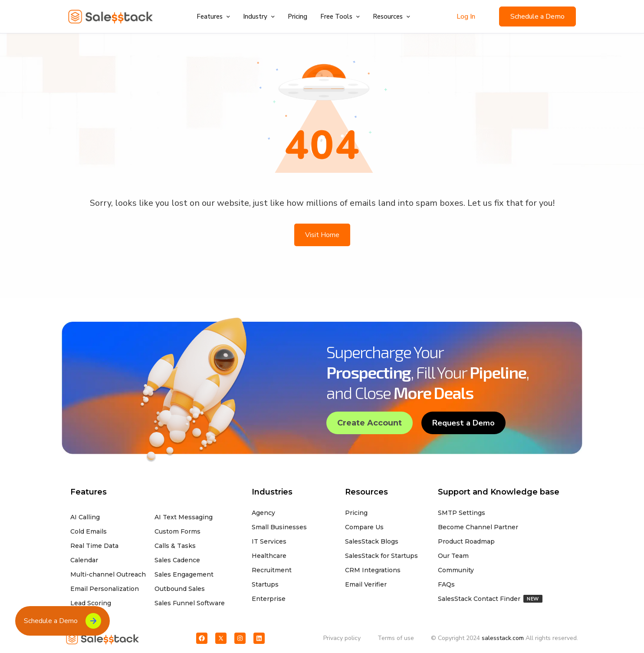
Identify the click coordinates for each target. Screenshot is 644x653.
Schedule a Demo (537, 16)
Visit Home (322, 235)
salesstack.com (503, 638)
